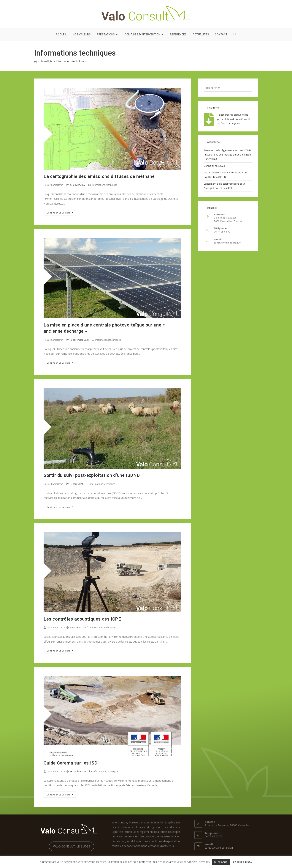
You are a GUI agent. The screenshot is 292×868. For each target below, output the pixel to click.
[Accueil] (36, 61)
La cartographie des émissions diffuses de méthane (99, 176)
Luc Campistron (55, 185)
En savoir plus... (243, 862)
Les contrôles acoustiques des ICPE (82, 619)
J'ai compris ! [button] (221, 862)
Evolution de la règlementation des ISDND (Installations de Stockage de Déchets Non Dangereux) (227, 155)
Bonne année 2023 (214, 166)
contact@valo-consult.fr (227, 243)
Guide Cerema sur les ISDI (71, 763)
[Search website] (235, 34)
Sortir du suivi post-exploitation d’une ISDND (92, 475)
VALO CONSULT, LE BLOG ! (72, 846)
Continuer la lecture (62, 213)
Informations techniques (105, 185)
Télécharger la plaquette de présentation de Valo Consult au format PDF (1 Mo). (234, 119)
